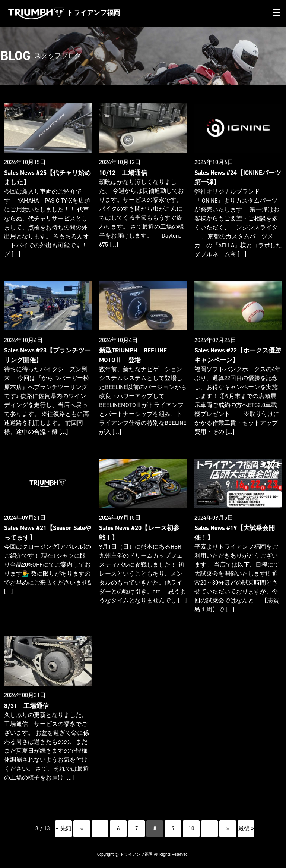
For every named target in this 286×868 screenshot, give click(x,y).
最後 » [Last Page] (246, 825)
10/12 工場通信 (122, 173)
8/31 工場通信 (26, 702)
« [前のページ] (82, 825)
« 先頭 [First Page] (64, 825)
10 (191, 825)
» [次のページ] (228, 825)
